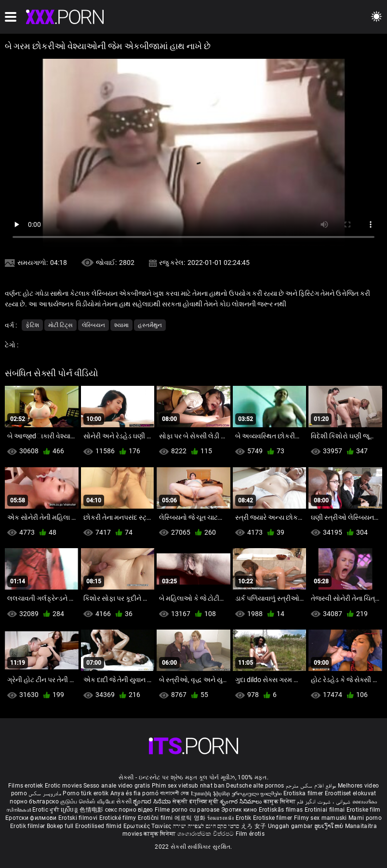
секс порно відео (129, 810)
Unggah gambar (291, 826)
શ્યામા (121, 325)
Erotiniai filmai (326, 810)
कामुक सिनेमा (280, 802)
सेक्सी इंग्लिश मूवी (195, 802)
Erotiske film (364, 810)
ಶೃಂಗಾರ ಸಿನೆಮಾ (153, 802)
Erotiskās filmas (282, 810)
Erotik (244, 818)
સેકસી (124, 802)
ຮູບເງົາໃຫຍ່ (330, 826)
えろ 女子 (254, 826)
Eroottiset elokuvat (351, 793)
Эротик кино (240, 810)
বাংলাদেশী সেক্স (174, 793)
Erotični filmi (156, 818)
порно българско (34, 802)
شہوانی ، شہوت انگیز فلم (324, 802)
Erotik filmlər (28, 826)
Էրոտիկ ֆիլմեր (211, 793)
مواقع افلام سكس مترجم (311, 786)
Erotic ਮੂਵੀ (47, 810)
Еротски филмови (32, 818)
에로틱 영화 (191, 818)
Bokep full (60, 826)
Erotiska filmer (304, 793)
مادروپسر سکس (45, 793)
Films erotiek (26, 786)
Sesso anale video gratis (117, 786)
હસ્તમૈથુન (150, 325)
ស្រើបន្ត (70, 810)
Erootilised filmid (99, 826)
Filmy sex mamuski (320, 818)
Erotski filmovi (79, 818)
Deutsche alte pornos (255, 786)
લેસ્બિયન (93, 325)
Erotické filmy (119, 818)
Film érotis (250, 834)
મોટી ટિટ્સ (60, 325)
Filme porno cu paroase (187, 810)
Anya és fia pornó (134, 793)
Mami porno (365, 818)
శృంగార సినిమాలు (242, 802)
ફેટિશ (32, 325)
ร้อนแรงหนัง (221, 818)
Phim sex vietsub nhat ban (188, 786)
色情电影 (92, 810)
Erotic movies (64, 786)
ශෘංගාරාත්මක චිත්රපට (207, 834)
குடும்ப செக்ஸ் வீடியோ (87, 802)
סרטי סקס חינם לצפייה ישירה (206, 826)
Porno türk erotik (86, 793)
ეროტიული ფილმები (258, 793)
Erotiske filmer (274, 818)
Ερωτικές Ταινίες (148, 826)
